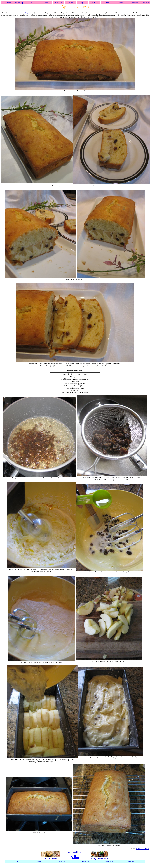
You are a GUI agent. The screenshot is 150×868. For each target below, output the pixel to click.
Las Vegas (25, 13)
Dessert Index (50, 858)
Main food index (75, 852)
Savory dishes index (99, 858)
